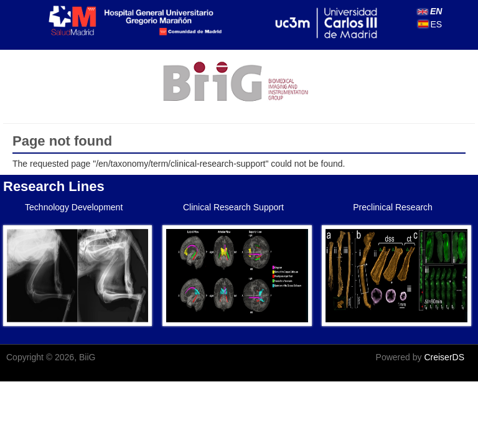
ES (430, 24)
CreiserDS (444, 357)
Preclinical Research (393, 207)
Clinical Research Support (233, 207)
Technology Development (74, 207)
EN (430, 11)
